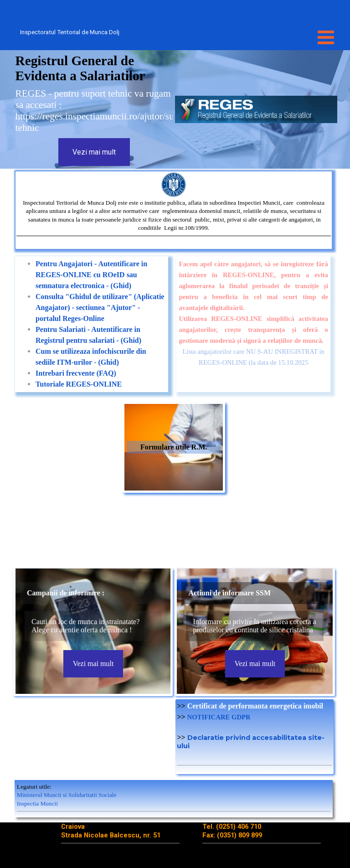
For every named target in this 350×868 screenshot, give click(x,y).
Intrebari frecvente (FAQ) (76, 373)
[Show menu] (326, 37)
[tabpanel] (174, 210)
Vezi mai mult (94, 152)
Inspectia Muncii (37, 803)
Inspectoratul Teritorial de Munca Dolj (70, 32)
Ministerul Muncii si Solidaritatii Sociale (67, 795)
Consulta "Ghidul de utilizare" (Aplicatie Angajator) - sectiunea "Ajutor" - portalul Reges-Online (100, 307)
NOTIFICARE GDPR (219, 717)
